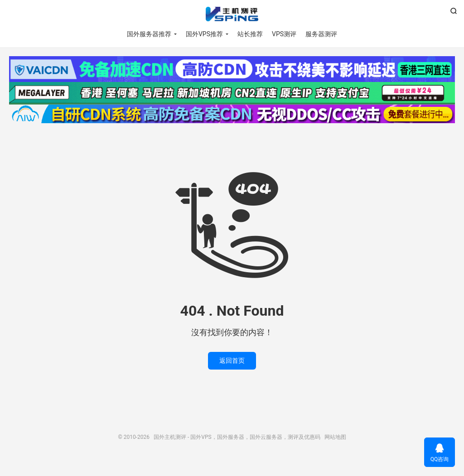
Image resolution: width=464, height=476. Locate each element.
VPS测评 (284, 34)
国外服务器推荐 (149, 34)
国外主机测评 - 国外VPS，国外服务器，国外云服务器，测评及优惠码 (232, 14)
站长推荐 (250, 34)
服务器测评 (321, 34)
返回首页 (232, 361)
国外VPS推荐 (204, 34)
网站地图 (335, 437)
